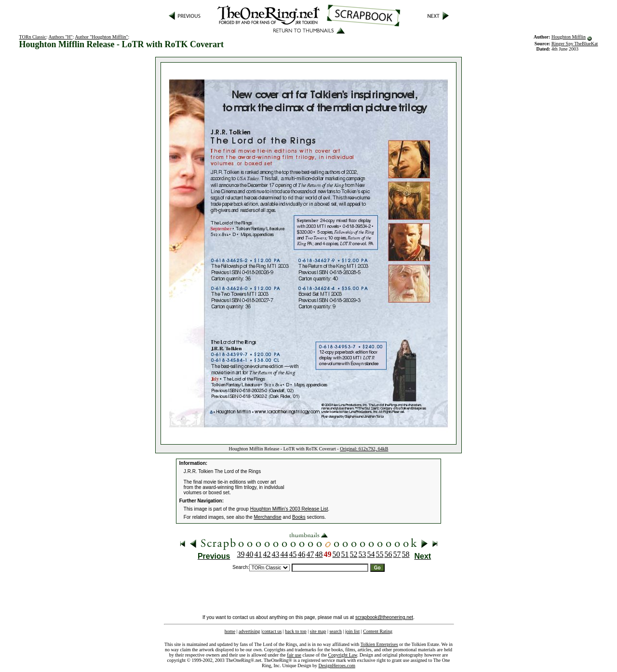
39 (241, 554)
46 (302, 554)
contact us (272, 631)
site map (318, 631)
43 (276, 554)
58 (406, 554)
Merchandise (268, 517)
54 (371, 554)
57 (397, 554)
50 (336, 554)
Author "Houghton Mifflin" (101, 37)
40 (250, 554)
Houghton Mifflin (569, 37)
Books (299, 517)
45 (293, 554)
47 (310, 554)
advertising (249, 631)
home (230, 631)
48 (319, 554)
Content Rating (378, 631)
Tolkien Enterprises (379, 644)
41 (258, 554)
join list (352, 631)
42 (267, 554)
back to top (295, 631)
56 (389, 554)
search (335, 631)
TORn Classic (33, 37)
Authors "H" (61, 37)
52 (354, 554)
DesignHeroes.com (337, 665)
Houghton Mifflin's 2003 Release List (289, 509)
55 (380, 554)
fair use (294, 655)
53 (362, 554)
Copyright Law (343, 655)
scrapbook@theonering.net (384, 617)
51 (345, 554)
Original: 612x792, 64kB (364, 449)
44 (284, 554)
